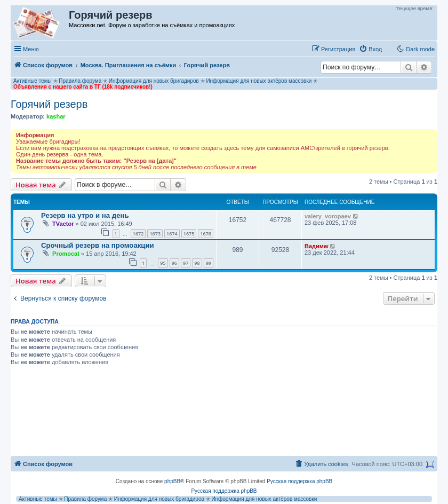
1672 (138, 234)
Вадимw (317, 246)
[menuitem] (370, 49)
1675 (189, 234)
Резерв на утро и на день (85, 215)
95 (163, 263)
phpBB (172, 481)
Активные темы (33, 81)
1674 (172, 234)
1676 (206, 234)
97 (186, 263)
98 (197, 263)
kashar (56, 116)
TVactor (63, 224)
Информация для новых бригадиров (154, 81)
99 (209, 263)
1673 (155, 234)
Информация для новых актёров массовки (259, 81)
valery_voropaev (328, 216)
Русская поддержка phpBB (299, 481)
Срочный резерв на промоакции (98, 245)
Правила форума (80, 81)
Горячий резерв (49, 104)
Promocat (66, 254)
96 (174, 263)
